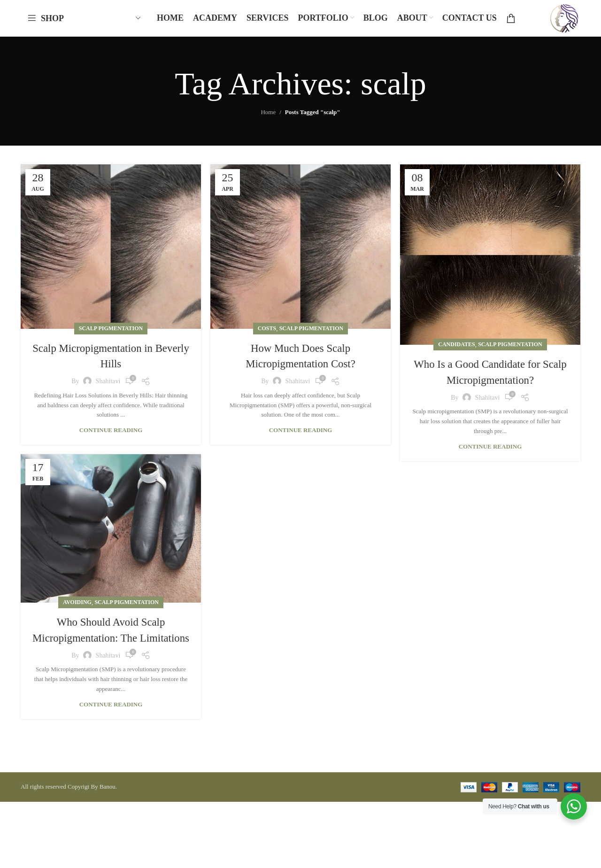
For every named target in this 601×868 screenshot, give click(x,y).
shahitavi (108, 387)
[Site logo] (562, 20)
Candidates (456, 350)
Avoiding (77, 608)
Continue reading (111, 436)
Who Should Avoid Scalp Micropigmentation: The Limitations (111, 643)
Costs (267, 334)
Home (268, 118)
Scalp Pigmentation (111, 334)
